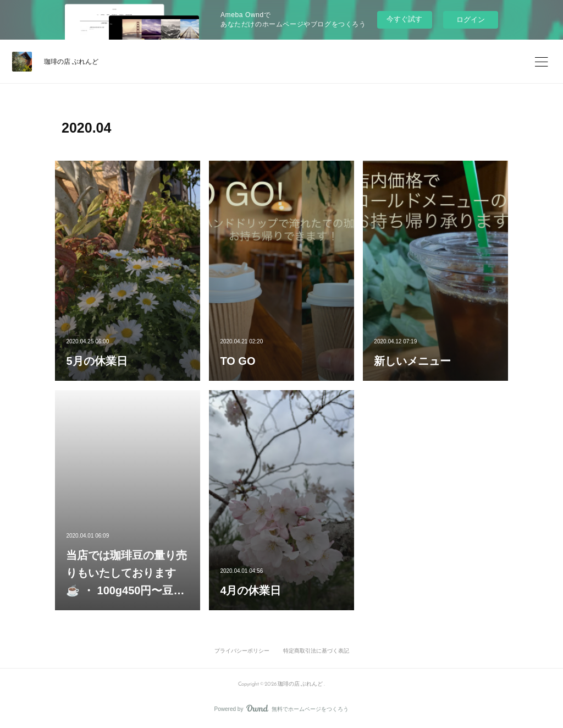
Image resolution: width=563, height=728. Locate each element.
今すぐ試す (404, 19)
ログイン (471, 20)
